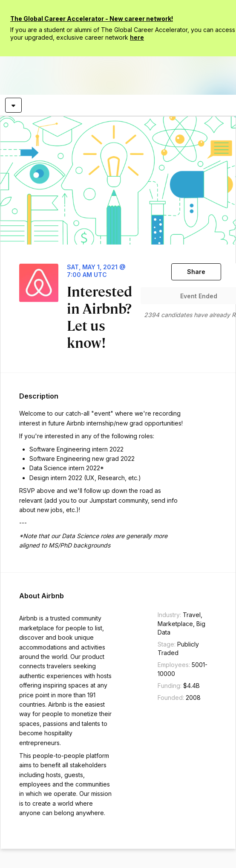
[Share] (196, 272)
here (137, 37)
